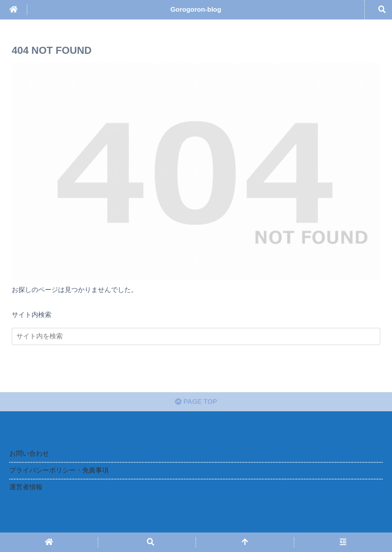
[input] (196, 336)
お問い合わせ (29, 454)
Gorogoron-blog (196, 10)
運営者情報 (26, 487)
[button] (368, 336)
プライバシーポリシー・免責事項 (59, 470)
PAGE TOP (196, 402)
